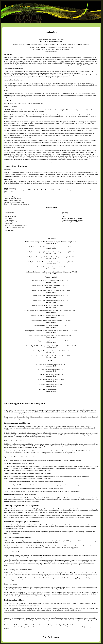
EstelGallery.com (17, 6)
